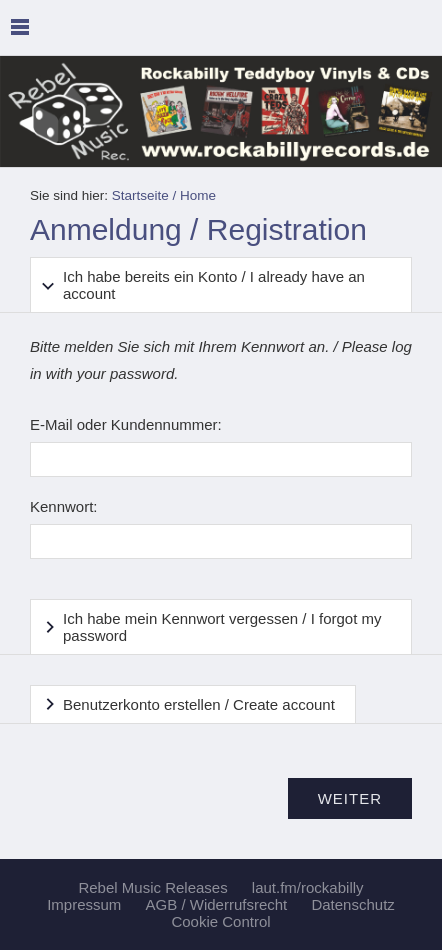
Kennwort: (64, 506)
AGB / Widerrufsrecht (217, 904)
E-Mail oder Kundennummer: (126, 424)
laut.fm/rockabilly (308, 887)
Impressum (84, 904)
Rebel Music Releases (152, 887)
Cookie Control (220, 921)
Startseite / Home (164, 195)
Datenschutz (352, 904)
